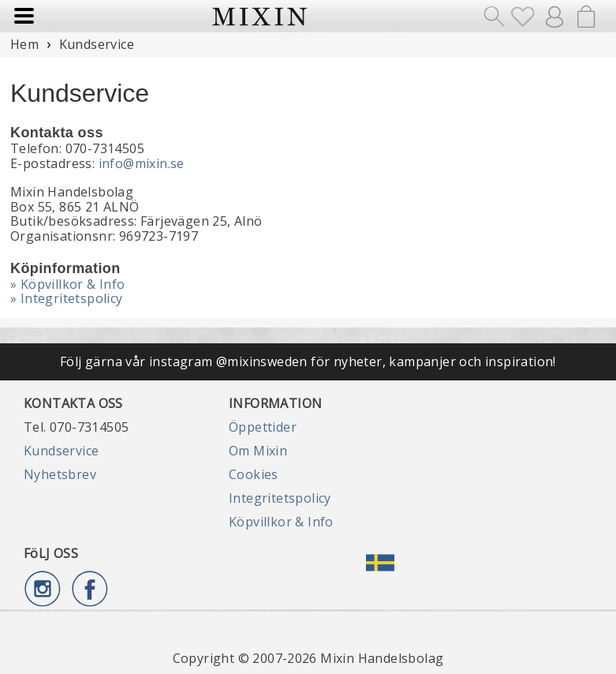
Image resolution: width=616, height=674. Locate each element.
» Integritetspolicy (67, 298)
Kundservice (61, 451)
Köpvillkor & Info (281, 522)
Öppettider (263, 427)
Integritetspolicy (280, 498)
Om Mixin (258, 451)
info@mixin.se (142, 163)
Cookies (254, 474)
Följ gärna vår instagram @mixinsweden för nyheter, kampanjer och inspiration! (308, 361)
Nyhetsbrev (60, 474)
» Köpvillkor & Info (68, 284)
